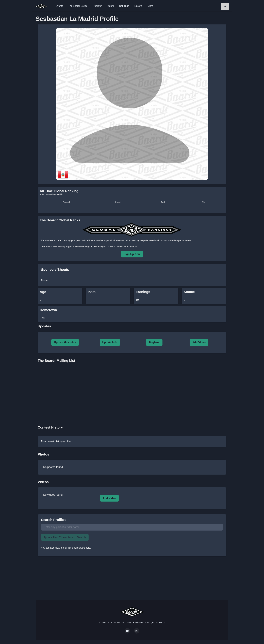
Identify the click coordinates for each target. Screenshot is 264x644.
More (150, 6)
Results (138, 6)
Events (59, 6)
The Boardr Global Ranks (60, 220)
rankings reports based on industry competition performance (161, 240)
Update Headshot (65, 342)
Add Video (199, 342)
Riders (110, 6)
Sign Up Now (132, 254)
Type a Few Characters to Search (65, 537)
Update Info (110, 342)
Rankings (124, 6)
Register (97, 6)
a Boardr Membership (97, 240)
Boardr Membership (56, 246)
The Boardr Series (78, 6)
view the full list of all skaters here (73, 548)
